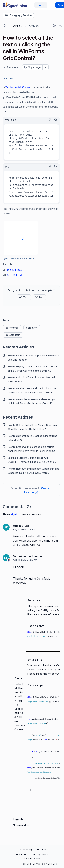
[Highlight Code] (49, 120)
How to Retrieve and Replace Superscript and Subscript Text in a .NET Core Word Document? (33, 471)
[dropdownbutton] (46, 67)
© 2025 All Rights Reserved (32, 849)
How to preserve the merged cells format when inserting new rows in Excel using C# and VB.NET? (31, 449)
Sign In (15, 514)
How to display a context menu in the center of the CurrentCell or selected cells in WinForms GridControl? (32, 369)
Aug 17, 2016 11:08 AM (24, 529)
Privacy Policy (40, 854)
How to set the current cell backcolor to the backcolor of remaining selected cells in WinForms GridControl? (32, 391)
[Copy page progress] (32, 67)
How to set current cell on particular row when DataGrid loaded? (33, 358)
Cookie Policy (32, 859)
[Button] (39, 297)
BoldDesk (53, 864)
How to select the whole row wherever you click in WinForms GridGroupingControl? (32, 401)
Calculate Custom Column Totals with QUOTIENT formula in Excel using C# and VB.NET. (31, 460)
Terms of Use (21, 854)
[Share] (61, 25)
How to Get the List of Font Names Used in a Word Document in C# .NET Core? (32, 427)
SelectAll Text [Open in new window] (14, 270)
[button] (24, 297)
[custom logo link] (15, 5)
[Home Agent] (4, 26)
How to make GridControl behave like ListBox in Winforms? (33, 379)
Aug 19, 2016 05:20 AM (25, 560)
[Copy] (55, 120)
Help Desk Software (32, 864)
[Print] (55, 25)
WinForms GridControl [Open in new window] (18, 87)
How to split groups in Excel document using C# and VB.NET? (32, 438)
